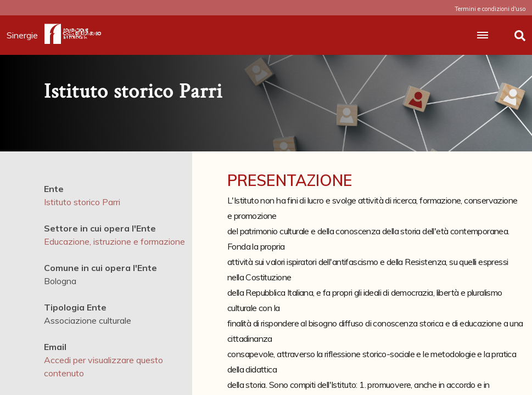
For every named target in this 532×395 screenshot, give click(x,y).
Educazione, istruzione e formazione (114, 241)
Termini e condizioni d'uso (490, 9)
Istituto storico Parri (82, 202)
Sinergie (26, 35)
